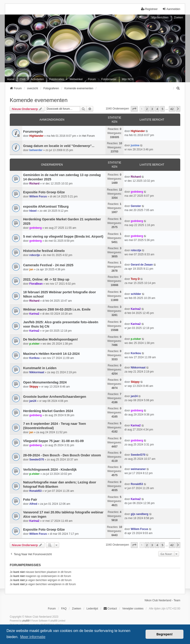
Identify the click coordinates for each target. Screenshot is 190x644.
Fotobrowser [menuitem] (109, 79)
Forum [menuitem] (92, 79)
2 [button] (147, 109)
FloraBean (36, 284)
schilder (136, 294)
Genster (136, 206)
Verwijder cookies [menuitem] (133, 609)
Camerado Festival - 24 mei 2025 (48, 265)
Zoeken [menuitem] (77, 609)
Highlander (36, 136)
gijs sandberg (139, 514)
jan (31, 269)
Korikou (34, 358)
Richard (34, 184)
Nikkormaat (37, 372)
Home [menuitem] (11, 79)
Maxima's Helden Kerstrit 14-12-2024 (51, 354)
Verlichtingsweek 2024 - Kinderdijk (50, 470)
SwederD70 (37, 460)
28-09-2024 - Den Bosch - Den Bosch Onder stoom (62, 455)
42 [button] (172, 109)
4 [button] (157, 109)
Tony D (135, 279)
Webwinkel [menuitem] (76, 79)
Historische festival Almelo (44, 251)
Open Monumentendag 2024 (45, 382)
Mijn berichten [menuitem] (160, 17)
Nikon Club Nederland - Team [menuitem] (162, 600)
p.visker (34, 344)
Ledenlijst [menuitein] (92, 609)
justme (135, 145)
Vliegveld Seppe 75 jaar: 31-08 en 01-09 (53, 441)
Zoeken (178, 17)
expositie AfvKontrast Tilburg (46, 206)
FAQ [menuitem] (64, 609)
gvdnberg (137, 192)
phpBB (26, 621)
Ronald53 (35, 491)
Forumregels (33, 132)
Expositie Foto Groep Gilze (44, 192)
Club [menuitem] (23, 79)
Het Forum (88, 136)
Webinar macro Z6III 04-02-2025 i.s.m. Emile (57, 309)
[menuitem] (178, 88)
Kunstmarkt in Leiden (40, 368)
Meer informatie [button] (33, 637)
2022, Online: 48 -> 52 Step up (46, 279)
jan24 (33, 401)
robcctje (35, 255)
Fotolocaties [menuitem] (57, 79)
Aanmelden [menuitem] (171, 9)
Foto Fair (30, 500)
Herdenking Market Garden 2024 (48, 411)
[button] (134, 109)
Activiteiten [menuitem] (37, 79)
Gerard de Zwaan (142, 265)
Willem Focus (38, 196)
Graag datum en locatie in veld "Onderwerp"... (59, 146)
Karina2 (34, 314)
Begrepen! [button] (164, 634)
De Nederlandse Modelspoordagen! (51, 339)
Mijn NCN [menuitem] (128, 79)
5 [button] (162, 109)
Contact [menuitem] (110, 608)
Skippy (34, 387)
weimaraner (138, 469)
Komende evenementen (39, 100)
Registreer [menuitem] (149, 9)
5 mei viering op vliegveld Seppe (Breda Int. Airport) (63, 236)
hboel (33, 211)
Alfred (33, 504)
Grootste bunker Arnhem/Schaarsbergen (55, 397)
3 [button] (152, 109)
